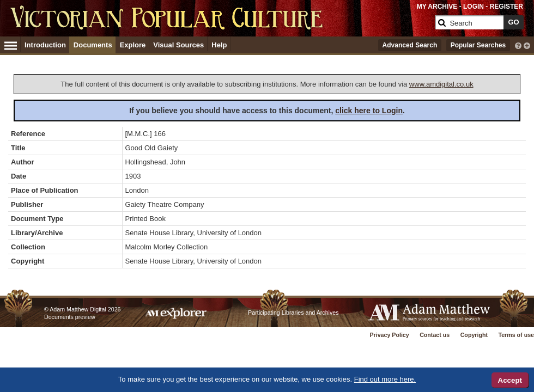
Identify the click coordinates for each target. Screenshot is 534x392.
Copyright (474, 335)
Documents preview (70, 317)
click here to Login (369, 111)
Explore (133, 45)
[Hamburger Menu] (11, 44)
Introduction (45, 45)
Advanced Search (410, 45)
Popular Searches (478, 45)
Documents (93, 45)
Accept (510, 380)
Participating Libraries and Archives (293, 313)
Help (219, 45)
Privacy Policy (389, 335)
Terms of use (516, 335)
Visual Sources (178, 45)
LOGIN (474, 7)
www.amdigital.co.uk (441, 84)
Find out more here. (385, 379)
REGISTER (506, 7)
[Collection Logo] (220, 27)
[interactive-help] (518, 45)
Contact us (435, 335)
